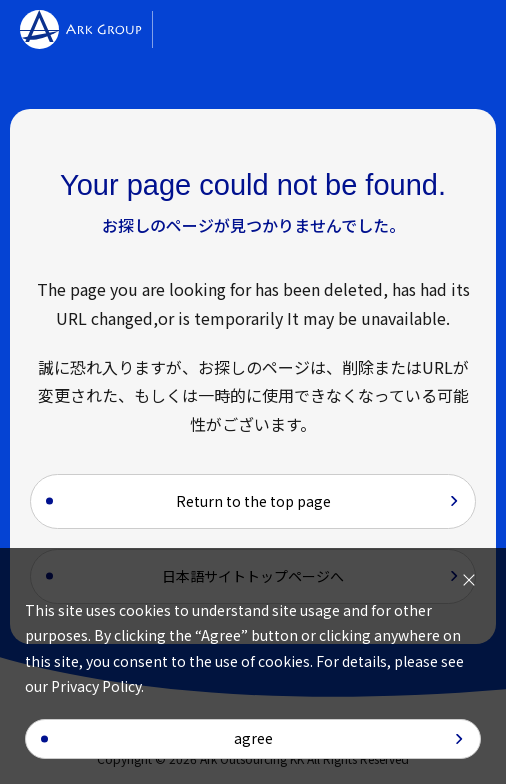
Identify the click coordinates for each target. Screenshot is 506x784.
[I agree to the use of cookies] (469, 580)
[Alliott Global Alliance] (218, 30)
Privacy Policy (96, 686)
